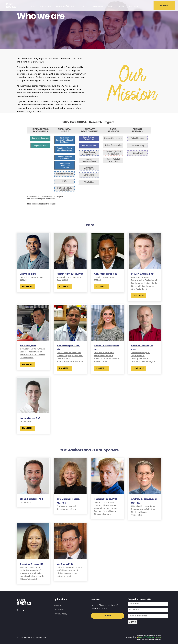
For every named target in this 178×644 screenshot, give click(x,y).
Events (121, 6)
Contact (134, 6)
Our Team (59, 610)
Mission (57, 605)
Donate (108, 616)
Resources (98, 6)
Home (32, 6)
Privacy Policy (60, 614)
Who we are (45, 6)
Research (84, 6)
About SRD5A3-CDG (65, 6)
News (111, 6)
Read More (27, 287)
